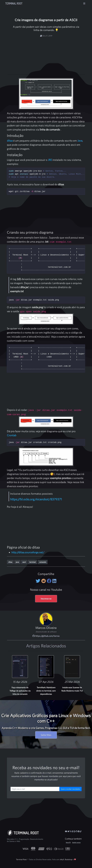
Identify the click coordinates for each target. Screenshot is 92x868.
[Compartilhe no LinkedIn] (54, 581)
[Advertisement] (51, 55)
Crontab (12, 435)
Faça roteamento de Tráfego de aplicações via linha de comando (20, 691)
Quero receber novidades (70, 789)
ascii (24, 562)
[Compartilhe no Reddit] (44, 581)
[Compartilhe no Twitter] (38, 581)
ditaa (10, 141)
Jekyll (62, 859)
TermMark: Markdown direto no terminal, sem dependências (46, 691)
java (17, 562)
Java (80, 141)
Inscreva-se (46, 599)
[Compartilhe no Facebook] (50, 581)
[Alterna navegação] (84, 4)
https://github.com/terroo (46, 636)
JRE (50, 160)
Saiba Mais (46, 735)
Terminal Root (14, 3)
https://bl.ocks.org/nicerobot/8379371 (36, 499)
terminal (33, 562)
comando (43, 562)
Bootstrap (69, 859)
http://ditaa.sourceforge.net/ (28, 552)
